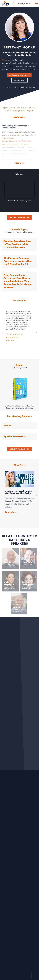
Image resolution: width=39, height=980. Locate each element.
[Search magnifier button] (14, 3)
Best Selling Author (30, 63)
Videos (13, 108)
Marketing (5, 156)
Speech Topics (22, 108)
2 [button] (17, 523)
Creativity (5, 69)
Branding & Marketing (10, 63)
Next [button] (37, 333)
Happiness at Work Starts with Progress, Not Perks (18, 492)
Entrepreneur (14, 69)
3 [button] (19, 523)
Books (7, 111)
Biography (5, 108)
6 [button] (23, 523)
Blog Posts (30, 111)
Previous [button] (2, 333)
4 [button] (20, 523)
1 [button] (16, 523)
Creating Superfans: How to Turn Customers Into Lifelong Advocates (17, 244)
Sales (20, 63)
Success (32, 69)
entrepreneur (16, 135)
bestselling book (8, 138)
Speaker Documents (15, 436)
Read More (20, 163)
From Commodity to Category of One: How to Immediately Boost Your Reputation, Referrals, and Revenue (18, 281)
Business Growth (16, 66)
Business (6, 66)
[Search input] (24, 3)
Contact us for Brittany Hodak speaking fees (20, 87)
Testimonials (32, 108)
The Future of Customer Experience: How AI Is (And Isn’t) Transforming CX (18, 261)
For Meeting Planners (18, 111)
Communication (29, 66)
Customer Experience (15, 60)
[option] (19, 192)
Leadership (24, 69)
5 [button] (22, 523)
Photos (7, 426)
